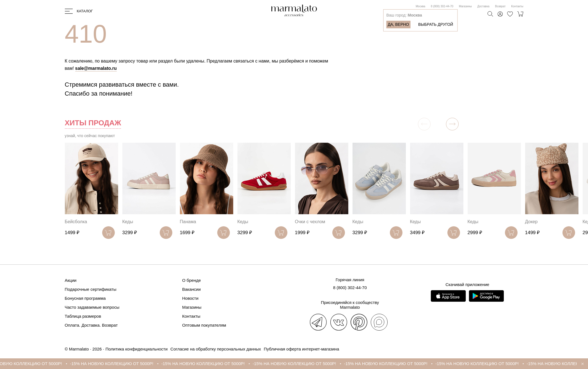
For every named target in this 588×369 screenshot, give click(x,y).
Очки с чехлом (310, 222)
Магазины (465, 6)
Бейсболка (76, 222)
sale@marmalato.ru (96, 68)
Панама (188, 222)
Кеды (128, 222)
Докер (531, 222)
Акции (71, 280)
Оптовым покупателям (204, 325)
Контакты (517, 6)
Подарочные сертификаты (91, 289)
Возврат (500, 6)
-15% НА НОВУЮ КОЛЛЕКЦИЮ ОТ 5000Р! (117, 364)
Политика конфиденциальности (137, 349)
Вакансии (191, 289)
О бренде (192, 280)
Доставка (483, 6)
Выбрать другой (436, 24)
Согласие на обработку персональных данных (216, 349)
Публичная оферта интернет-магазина (301, 349)
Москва (420, 6)
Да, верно (398, 24)
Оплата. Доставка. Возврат (91, 325)
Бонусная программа (85, 298)
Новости (190, 298)
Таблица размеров (83, 316)
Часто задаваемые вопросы (92, 307)
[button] (452, 124)
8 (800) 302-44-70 (442, 6)
